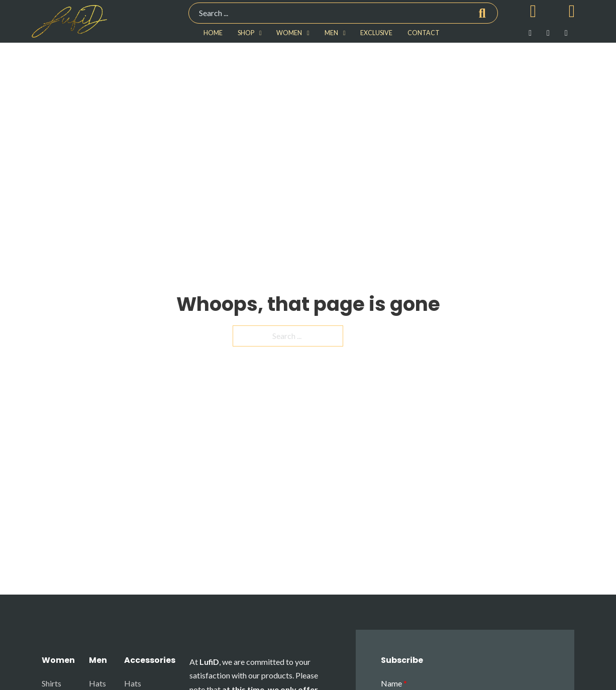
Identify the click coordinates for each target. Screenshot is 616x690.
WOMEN (289, 33)
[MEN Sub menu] (344, 33)
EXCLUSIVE (376, 33)
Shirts (52, 683)
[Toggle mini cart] (533, 11)
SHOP (246, 33)
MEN (331, 33)
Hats (97, 683)
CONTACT (424, 33)
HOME (213, 33)
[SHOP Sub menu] (261, 33)
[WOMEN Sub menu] (308, 33)
